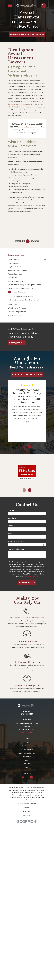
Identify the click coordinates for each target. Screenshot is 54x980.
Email (10, 534)
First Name (12, 510)
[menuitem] (26, 260)
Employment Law (27, 749)
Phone (10, 526)
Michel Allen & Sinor (15, 107)
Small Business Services (27, 753)
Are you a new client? (16, 541)
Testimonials (27, 757)
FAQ (27, 767)
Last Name (12, 518)
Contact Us (27, 764)
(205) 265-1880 (27, 714)
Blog (27, 760)
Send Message (27, 583)
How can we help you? (16, 549)
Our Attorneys (27, 746)
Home (27, 742)
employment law (29, 104)
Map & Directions (27, 732)
